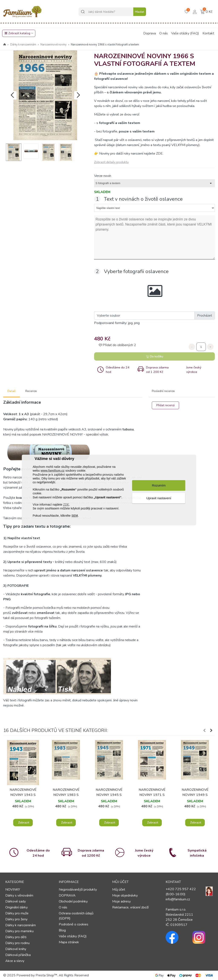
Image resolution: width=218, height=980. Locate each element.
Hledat (140, 12)
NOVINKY (13, 890)
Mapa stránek (69, 942)
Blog (62, 930)
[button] (78, 95)
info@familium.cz (178, 899)
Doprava (150, 33)
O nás (163, 33)
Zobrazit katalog (17, 33)
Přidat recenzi (165, 405)
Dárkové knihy (16, 949)
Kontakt (208, 33)
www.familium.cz (53, 471)
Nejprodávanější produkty (78, 890)
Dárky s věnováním (19, 895)
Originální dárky (16, 907)
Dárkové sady (16, 901)
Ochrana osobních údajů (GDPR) (76, 916)
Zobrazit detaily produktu (111, 162)
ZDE (66, 505)
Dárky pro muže (17, 913)
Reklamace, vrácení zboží (130, 907)
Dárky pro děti (16, 937)
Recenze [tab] (31, 391)
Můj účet (119, 890)
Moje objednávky (125, 895)
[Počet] (201, 347)
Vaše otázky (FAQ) (185, 33)
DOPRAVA (67, 895)
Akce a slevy (15, 961)
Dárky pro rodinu (17, 943)
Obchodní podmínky (73, 901)
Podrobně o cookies (74, 924)
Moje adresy (121, 901)
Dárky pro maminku (19, 931)
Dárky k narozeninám (21, 925)
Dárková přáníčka (18, 955)
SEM (75, 516)
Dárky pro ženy (16, 919)
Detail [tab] (11, 391)
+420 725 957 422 (181, 889)
